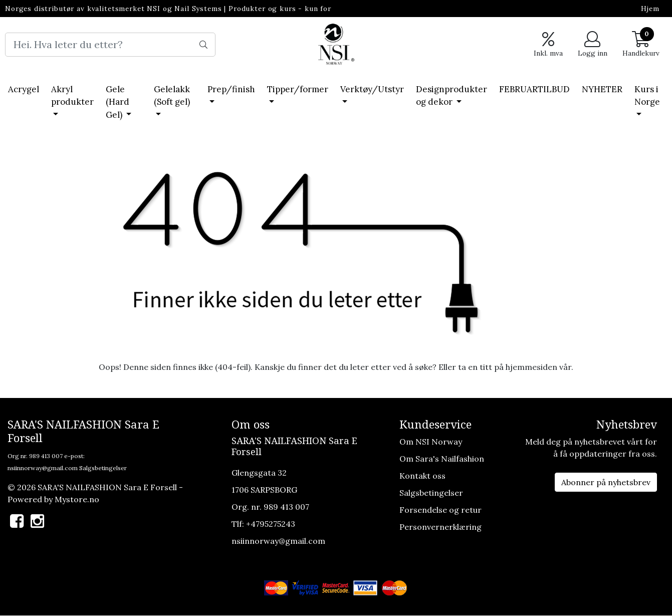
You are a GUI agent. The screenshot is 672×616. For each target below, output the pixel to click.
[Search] (110, 45)
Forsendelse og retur (440, 510)
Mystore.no (77, 499)
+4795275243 (271, 524)
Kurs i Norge (647, 96)
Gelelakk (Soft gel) (172, 96)
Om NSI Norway (431, 442)
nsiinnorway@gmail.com (43, 468)
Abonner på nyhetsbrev (606, 482)
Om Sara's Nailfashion (442, 459)
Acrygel (24, 89)
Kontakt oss (422, 476)
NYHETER (602, 89)
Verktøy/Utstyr (372, 89)
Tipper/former (298, 89)
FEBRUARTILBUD (534, 89)
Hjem (650, 9)
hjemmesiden (531, 367)
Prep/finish (231, 89)
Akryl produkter (72, 96)
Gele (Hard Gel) (118, 102)
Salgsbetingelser (103, 468)
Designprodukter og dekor (452, 96)
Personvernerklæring (440, 527)
